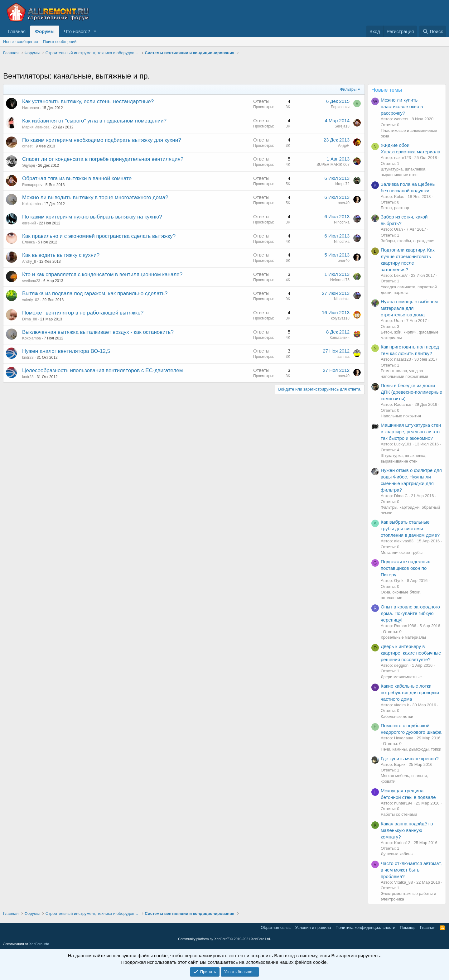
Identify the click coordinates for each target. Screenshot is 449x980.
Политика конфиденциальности (365, 927)
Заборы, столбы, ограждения (408, 241)
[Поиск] (433, 31)
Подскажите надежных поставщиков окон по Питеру (405, 568)
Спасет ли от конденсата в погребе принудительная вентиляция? (103, 159)
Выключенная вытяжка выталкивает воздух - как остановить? (98, 332)
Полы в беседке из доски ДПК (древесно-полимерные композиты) (411, 392)
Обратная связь (276, 927)
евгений (29, 223)
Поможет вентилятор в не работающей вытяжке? (83, 313)
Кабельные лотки (397, 716)
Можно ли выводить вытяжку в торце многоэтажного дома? (95, 197)
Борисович (340, 107)
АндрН (344, 146)
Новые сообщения (21, 42)
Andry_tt (29, 262)
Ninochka (342, 222)
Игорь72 (342, 184)
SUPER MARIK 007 (333, 165)
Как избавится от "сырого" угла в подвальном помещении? (94, 121)
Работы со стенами (399, 814)
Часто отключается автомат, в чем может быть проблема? (411, 870)
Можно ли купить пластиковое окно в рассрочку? (402, 106)
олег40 (344, 203)
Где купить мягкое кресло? (410, 759)
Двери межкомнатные (401, 677)
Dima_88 (30, 319)
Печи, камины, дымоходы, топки (411, 749)
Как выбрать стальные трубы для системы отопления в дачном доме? (410, 528)
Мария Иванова (36, 127)
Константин (340, 338)
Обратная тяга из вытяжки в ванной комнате (77, 178)
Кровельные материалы (403, 637)
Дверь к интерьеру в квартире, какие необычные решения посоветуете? (411, 653)
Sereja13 (342, 126)
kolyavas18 (340, 318)
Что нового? (77, 31)
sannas (343, 357)
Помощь (408, 927)
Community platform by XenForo (224, 939)
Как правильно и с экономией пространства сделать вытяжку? (99, 236)
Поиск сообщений (60, 42)
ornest (27, 146)
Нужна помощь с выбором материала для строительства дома (409, 308)
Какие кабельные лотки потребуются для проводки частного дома (410, 692)
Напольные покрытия (401, 416)
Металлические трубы (402, 552)
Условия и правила (313, 927)
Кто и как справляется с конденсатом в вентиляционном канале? (102, 274)
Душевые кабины (397, 854)
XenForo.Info (39, 944)
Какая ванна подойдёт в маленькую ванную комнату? (407, 830)
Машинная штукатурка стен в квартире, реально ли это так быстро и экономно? (411, 432)
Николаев (31, 108)
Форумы (45, 31)
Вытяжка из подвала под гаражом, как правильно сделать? (95, 293)
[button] (95, 31)
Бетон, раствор (395, 208)
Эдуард (29, 166)
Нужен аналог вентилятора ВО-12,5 (66, 351)
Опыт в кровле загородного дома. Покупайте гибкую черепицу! (410, 613)
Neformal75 (340, 280)
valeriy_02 (31, 300)
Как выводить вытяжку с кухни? (61, 255)
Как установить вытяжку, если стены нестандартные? (88, 101)
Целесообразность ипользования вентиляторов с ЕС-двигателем (102, 370)
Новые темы (387, 90)
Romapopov (32, 185)
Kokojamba (31, 204)
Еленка (29, 242)
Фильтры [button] (348, 89)
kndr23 (28, 358)
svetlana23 (31, 281)
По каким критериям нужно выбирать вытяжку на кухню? (92, 217)
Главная (17, 31)
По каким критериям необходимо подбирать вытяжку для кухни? (102, 140)
